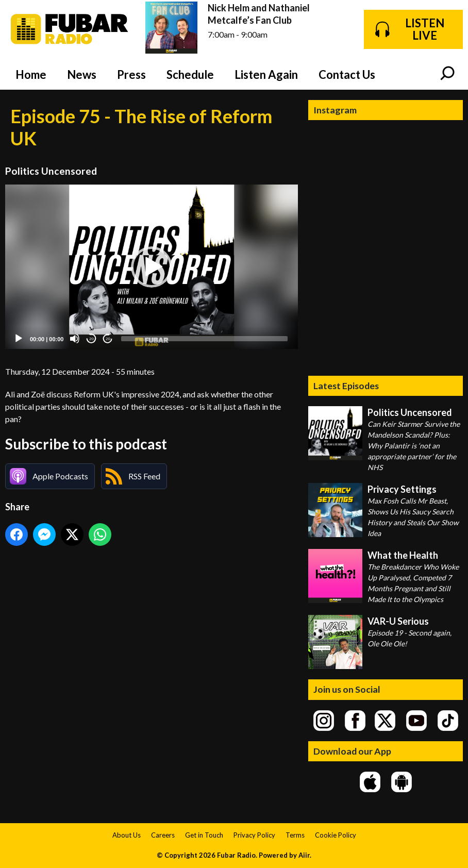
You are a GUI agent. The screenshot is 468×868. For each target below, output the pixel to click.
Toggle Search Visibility (447, 74)
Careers (163, 835)
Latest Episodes (346, 386)
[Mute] (75, 339)
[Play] (19, 339)
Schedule (190, 74)
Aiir (304, 855)
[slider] (204, 339)
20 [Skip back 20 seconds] (91, 339)
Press (131, 74)
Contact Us (347, 74)
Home (31, 74)
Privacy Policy (254, 835)
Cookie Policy (336, 835)
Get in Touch (204, 835)
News (82, 74)
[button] (152, 267)
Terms (295, 835)
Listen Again (266, 74)
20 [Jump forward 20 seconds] (108, 339)
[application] (152, 267)
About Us (127, 835)
